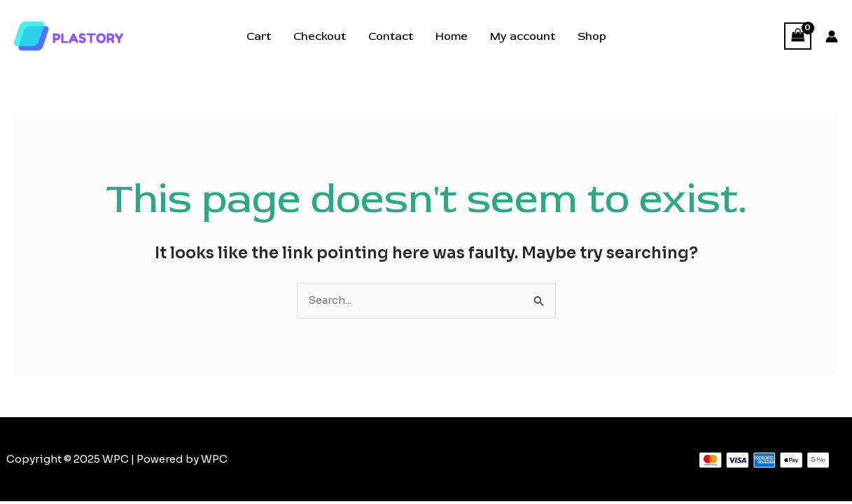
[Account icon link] (832, 36)
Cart (259, 36)
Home (452, 36)
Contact (391, 36)
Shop (592, 36)
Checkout (320, 36)
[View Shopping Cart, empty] (798, 36)
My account (523, 36)
